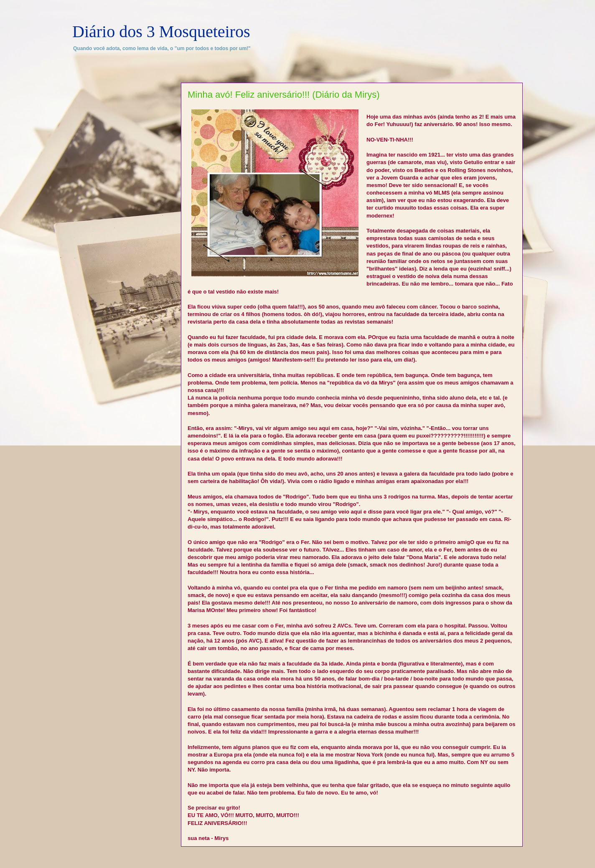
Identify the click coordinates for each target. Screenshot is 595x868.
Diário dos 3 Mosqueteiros (161, 32)
